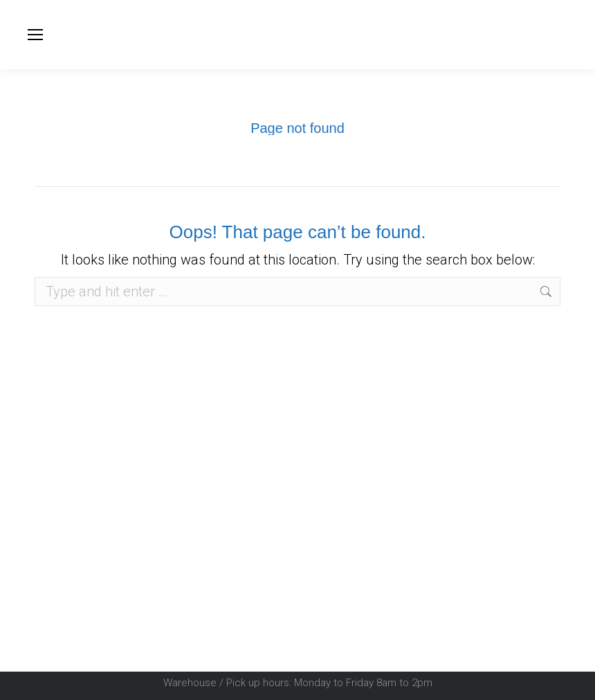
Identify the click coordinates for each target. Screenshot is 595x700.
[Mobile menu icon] (35, 35)
